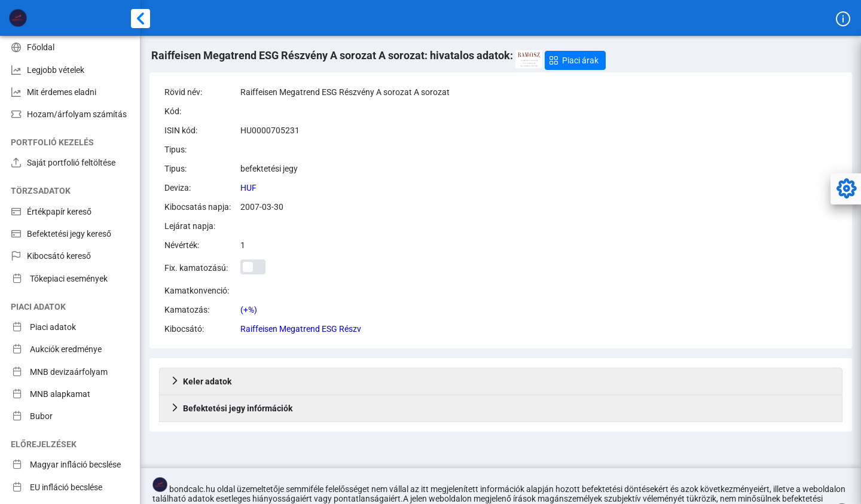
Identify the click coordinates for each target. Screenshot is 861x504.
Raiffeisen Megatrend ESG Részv (301, 329)
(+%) (249, 310)
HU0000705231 (270, 130)
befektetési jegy (269, 169)
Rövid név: (183, 92)
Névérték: (182, 245)
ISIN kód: (181, 130)
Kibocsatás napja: (198, 207)
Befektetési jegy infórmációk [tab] (231, 408)
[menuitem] (70, 47)
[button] (575, 60)
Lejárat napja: (190, 226)
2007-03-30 (262, 207)
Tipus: (175, 149)
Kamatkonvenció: (197, 291)
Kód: (173, 111)
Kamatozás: (187, 310)
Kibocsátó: (184, 329)
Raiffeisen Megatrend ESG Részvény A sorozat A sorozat (345, 92)
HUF (248, 188)
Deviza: (178, 188)
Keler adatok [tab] (201, 381)
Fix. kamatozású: (196, 268)
